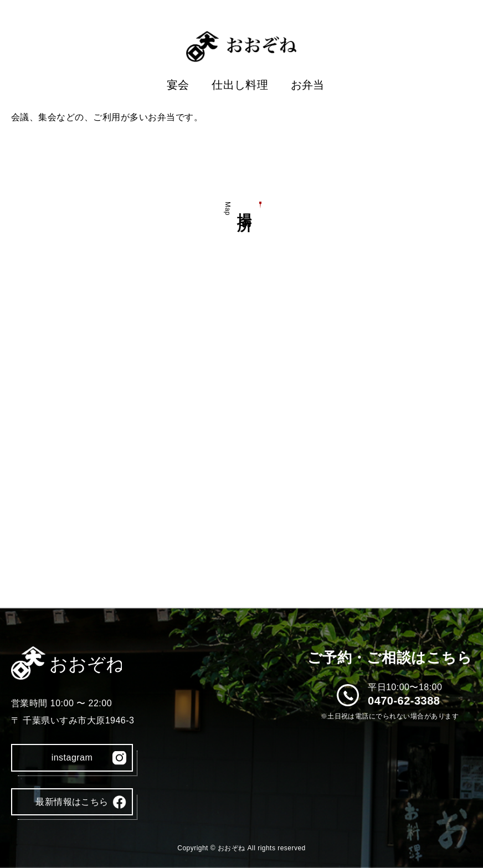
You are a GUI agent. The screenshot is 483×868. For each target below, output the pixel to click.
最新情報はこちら (72, 802)
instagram (72, 757)
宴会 (178, 85)
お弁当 (308, 85)
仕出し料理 (240, 85)
